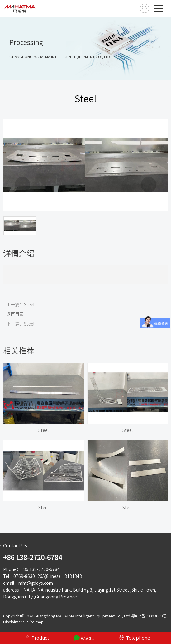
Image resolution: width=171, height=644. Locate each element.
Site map (35, 622)
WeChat (85, 638)
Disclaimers (14, 622)
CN (145, 8)
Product (37, 637)
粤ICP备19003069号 (149, 616)
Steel (29, 305)
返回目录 (15, 314)
